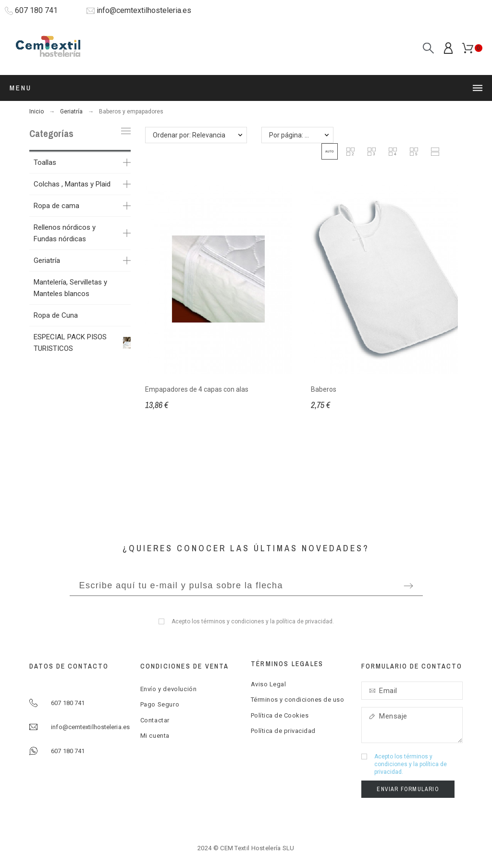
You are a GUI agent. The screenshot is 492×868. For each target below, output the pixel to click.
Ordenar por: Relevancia (189, 135)
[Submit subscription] (408, 586)
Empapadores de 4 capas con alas (197, 389)
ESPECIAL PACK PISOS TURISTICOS (70, 343)
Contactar (155, 720)
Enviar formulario (408, 789)
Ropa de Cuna (56, 315)
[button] (330, 151)
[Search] (428, 48)
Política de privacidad (283, 731)
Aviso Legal (269, 684)
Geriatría (47, 260)
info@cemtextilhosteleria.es (144, 10)
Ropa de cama (56, 206)
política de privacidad (304, 621)
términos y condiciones (233, 621)
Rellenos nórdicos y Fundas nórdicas (65, 233)
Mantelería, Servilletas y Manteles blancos (70, 288)
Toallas (45, 162)
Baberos (324, 389)
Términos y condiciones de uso (298, 700)
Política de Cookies (280, 715)
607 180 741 (36, 10)
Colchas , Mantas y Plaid (72, 184)
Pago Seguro (160, 704)
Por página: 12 (291, 135)
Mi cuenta (155, 736)
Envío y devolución (169, 689)
